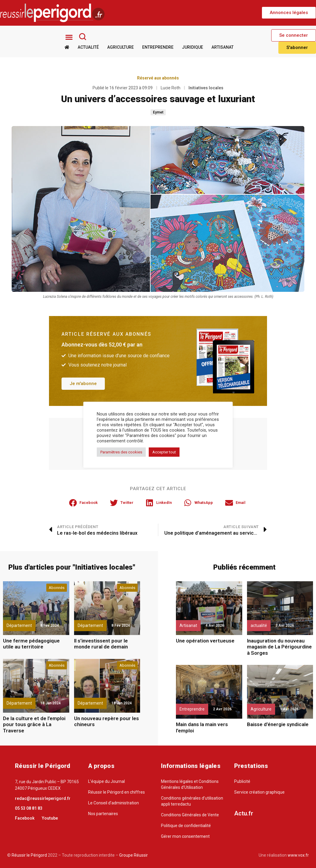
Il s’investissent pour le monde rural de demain (101, 644)
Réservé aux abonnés (158, 78)
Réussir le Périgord (29, 855)
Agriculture (121, 47)
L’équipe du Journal (106, 781)
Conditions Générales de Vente (190, 815)
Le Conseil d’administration (113, 803)
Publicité (242, 781)
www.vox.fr (298, 855)
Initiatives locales (206, 88)
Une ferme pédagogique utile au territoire (31, 644)
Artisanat (223, 47)
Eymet (158, 112)
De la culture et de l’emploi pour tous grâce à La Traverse (34, 724)
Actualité (88, 47)
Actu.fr (244, 813)
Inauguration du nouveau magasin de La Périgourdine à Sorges (279, 647)
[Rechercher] (82, 36)
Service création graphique (259, 792)
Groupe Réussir (134, 855)
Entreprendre (158, 47)
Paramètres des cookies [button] (121, 452)
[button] (289, 13)
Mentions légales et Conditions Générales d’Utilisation (190, 784)
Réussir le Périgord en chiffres (116, 792)
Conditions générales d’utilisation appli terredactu (192, 801)
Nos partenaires (103, 814)
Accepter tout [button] (164, 452)
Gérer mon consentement (185, 836)
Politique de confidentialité (186, 826)
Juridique (192, 47)
